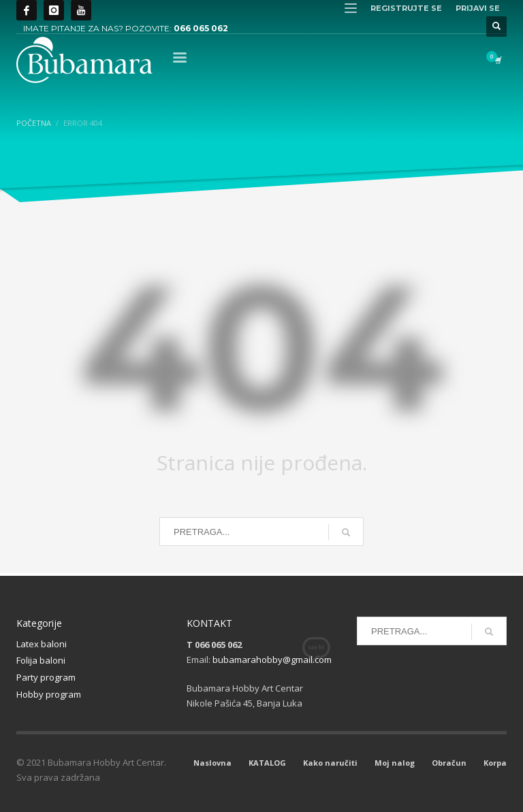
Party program (46, 677)
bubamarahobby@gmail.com (272, 660)
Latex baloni (42, 644)
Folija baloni (41, 660)
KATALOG (267, 763)
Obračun (449, 763)
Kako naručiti (330, 763)
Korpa (495, 763)
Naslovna (212, 763)
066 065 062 (201, 28)
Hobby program (49, 694)
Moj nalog (395, 763)
